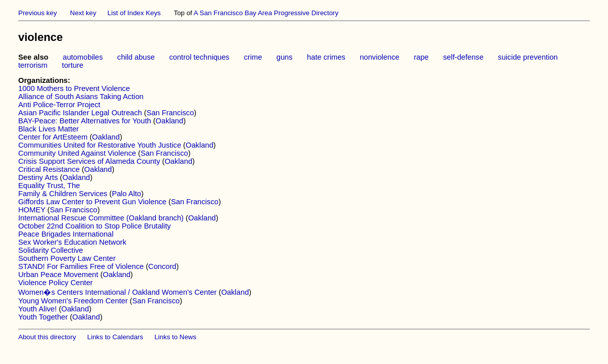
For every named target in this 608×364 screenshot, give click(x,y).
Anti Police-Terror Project (59, 105)
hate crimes (326, 57)
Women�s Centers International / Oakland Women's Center (117, 292)
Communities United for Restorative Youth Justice (100, 145)
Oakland (169, 121)
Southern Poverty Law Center (67, 258)
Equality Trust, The (49, 186)
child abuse (136, 57)
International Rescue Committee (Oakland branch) (101, 218)
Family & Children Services (63, 194)
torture (72, 65)
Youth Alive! (37, 309)
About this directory (47, 337)
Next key (83, 13)
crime (253, 57)
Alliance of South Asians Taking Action (81, 97)
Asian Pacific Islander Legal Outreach (81, 113)
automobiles (83, 57)
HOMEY (32, 210)
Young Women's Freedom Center (73, 301)
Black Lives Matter (49, 129)
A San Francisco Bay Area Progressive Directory (266, 13)
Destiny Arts (38, 177)
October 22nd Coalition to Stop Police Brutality (94, 226)
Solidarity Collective (51, 250)
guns (285, 57)
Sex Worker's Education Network (72, 242)
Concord (162, 266)
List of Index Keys (134, 13)
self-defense (463, 57)
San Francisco (170, 113)
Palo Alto (127, 194)
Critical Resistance (49, 169)
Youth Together (43, 317)
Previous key (37, 13)
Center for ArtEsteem (53, 137)
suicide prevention (528, 57)
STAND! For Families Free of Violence (81, 266)
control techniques (199, 57)
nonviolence (380, 57)
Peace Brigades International (66, 234)
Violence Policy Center (55, 283)
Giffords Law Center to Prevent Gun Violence (92, 202)
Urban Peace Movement (58, 275)
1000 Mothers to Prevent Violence (74, 88)
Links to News (175, 337)
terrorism (33, 65)
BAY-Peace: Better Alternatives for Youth (85, 121)
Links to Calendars (115, 337)
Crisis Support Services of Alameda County (89, 161)
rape (421, 57)
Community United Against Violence (77, 153)
